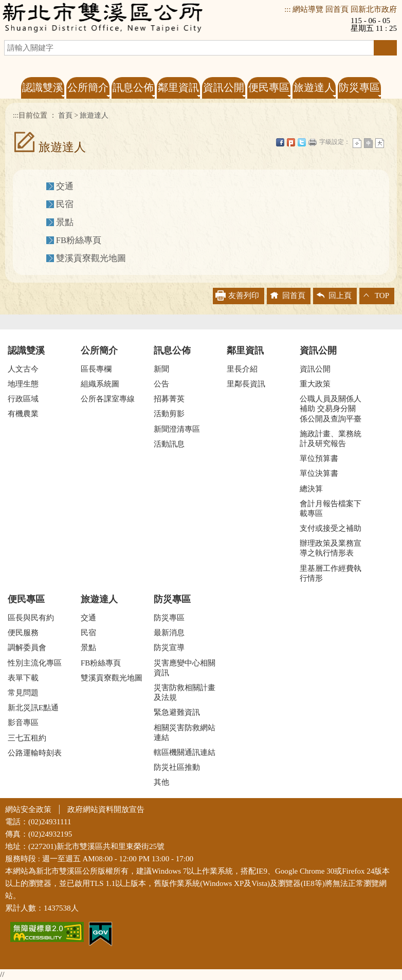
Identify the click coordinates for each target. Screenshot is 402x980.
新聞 (161, 369)
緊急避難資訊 (177, 712)
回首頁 (337, 9)
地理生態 (23, 384)
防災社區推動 (177, 767)
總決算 (311, 489)
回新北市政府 (374, 9)
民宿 (65, 204)
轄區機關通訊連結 (185, 752)
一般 (368, 143)
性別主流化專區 (35, 663)
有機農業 (23, 414)
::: (288, 9)
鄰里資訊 (245, 350)
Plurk (291, 142)
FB (280, 142)
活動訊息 (169, 444)
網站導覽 (308, 9)
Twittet (302, 142)
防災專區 (172, 599)
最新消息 (169, 633)
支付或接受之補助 (331, 528)
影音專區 (23, 723)
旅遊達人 (94, 115)
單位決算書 (319, 473)
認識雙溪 (26, 350)
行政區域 (23, 399)
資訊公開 (318, 350)
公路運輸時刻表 (35, 753)
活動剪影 (169, 414)
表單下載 (23, 678)
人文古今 (23, 369)
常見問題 (23, 693)
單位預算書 (319, 458)
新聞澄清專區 (177, 429)
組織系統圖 (100, 384)
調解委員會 (27, 648)
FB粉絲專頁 (79, 240)
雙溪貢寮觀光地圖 (91, 258)
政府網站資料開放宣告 (106, 809)
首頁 (65, 115)
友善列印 (313, 142)
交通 (65, 186)
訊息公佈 (172, 350)
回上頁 (340, 295)
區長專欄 (96, 369)
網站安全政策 (28, 809)
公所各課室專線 (108, 399)
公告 (161, 384)
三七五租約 (27, 738)
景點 (65, 222)
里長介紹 (242, 369)
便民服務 (23, 633)
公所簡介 (99, 350)
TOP (382, 295)
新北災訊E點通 (33, 708)
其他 (161, 782)
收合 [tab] (201, 322)
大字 (380, 143)
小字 (357, 143)
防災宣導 (169, 648)
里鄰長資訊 (246, 384)
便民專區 (26, 599)
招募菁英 (169, 399)
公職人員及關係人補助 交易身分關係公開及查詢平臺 (331, 409)
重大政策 (315, 384)
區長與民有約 (31, 618)
